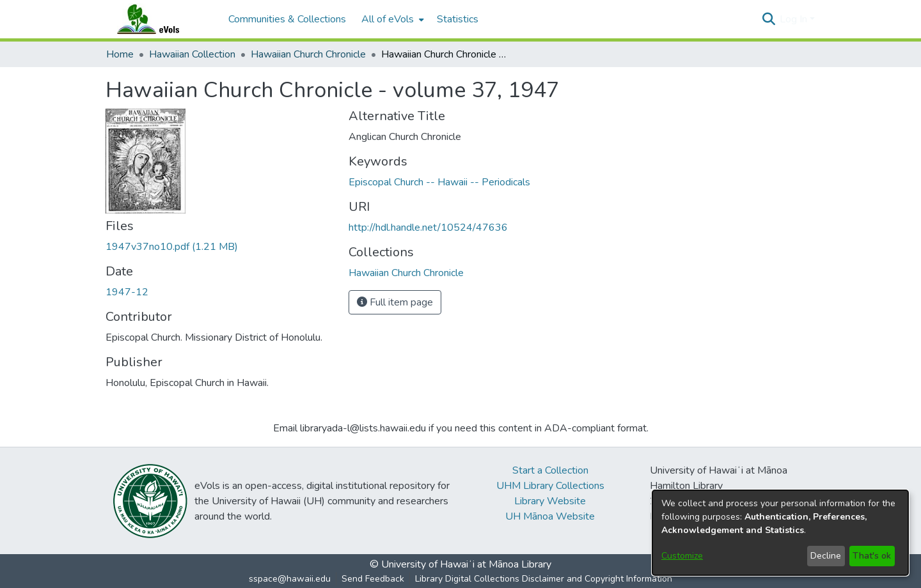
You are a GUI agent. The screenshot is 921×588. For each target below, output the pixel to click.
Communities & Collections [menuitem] (287, 19)
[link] (172, 247)
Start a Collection (550, 470)
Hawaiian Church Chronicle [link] (308, 54)
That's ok (872, 556)
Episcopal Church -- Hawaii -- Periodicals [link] (439, 182)
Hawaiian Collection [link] (192, 54)
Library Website (550, 501)
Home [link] (120, 54)
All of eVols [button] (388, 19)
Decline (826, 556)
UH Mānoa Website (550, 516)
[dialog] (780, 533)
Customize (682, 556)
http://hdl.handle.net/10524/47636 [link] (428, 228)
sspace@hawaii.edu (290, 579)
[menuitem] (391, 19)
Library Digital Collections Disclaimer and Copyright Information (544, 579)
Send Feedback (373, 579)
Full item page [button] (395, 302)
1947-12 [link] (127, 292)
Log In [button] (795, 19)
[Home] (161, 19)
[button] (768, 19)
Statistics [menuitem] (458, 19)
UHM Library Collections (550, 486)
